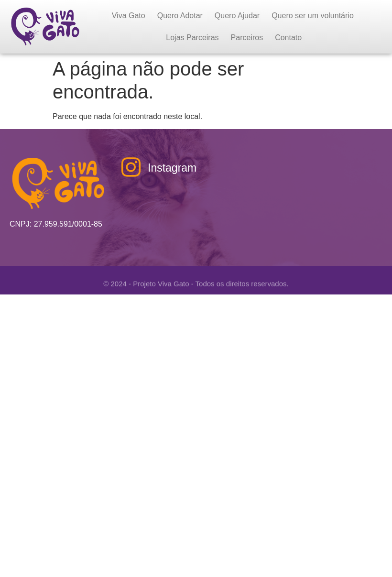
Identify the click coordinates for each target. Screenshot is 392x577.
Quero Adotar (180, 16)
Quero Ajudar (237, 16)
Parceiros (247, 38)
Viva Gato (129, 16)
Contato (288, 38)
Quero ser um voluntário (313, 16)
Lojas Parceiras (192, 38)
